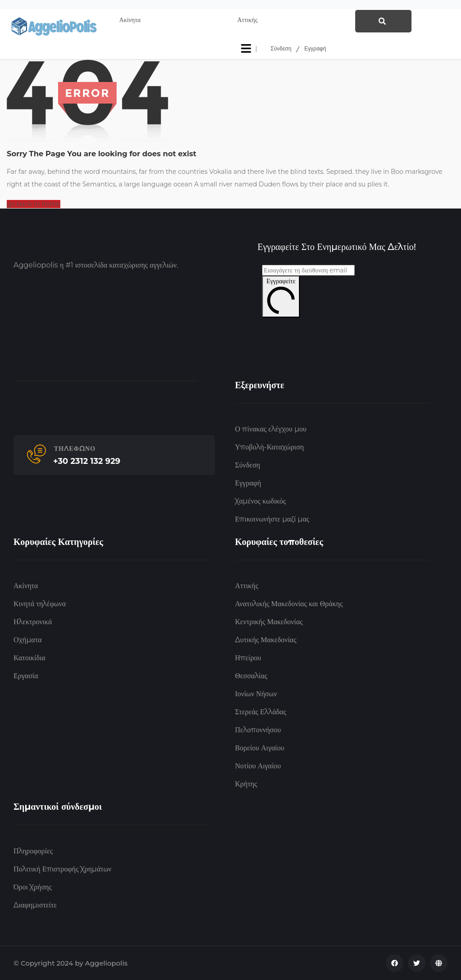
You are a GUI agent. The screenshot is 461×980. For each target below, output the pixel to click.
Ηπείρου (248, 658)
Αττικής (246, 586)
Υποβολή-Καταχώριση (269, 447)
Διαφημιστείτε (35, 905)
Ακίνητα (26, 586)
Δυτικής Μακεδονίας (266, 640)
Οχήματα (28, 640)
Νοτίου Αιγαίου (258, 766)
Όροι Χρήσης (33, 887)
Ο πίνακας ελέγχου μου (271, 429)
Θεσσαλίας (251, 676)
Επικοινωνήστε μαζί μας (272, 519)
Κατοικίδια (29, 658)
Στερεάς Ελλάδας (261, 712)
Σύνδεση (281, 48)
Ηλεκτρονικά (33, 622)
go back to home (34, 204)
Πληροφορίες (33, 851)
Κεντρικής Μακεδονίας (269, 622)
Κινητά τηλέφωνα (40, 604)
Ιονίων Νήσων (256, 694)
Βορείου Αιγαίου (260, 748)
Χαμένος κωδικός (260, 501)
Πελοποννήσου (258, 730)
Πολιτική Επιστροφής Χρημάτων (62, 869)
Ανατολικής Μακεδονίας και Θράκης (289, 604)
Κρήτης (246, 784)
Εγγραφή (315, 48)
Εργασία (26, 676)
